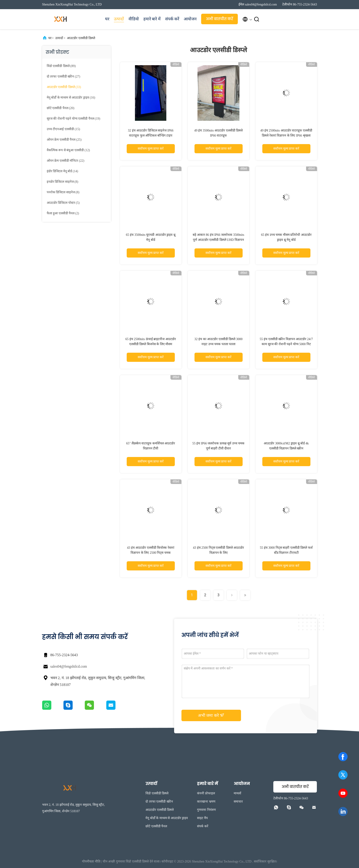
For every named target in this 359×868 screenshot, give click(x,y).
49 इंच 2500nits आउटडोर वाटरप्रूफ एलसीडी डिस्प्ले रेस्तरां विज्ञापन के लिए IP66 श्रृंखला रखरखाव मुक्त (286, 136)
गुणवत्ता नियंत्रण (206, 810)
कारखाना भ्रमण (206, 802)
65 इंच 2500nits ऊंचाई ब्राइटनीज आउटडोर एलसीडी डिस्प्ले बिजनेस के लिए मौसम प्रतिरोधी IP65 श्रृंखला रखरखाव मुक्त (151, 344)
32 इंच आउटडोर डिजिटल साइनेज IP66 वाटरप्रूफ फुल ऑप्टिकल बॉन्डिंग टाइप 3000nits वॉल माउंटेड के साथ (151, 136)
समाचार (238, 802)
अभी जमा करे (211, 715)
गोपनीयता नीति (91, 861)
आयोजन (190, 19)
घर (107, 19)
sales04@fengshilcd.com (69, 666)
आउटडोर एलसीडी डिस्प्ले (81, 38)
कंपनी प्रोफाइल (206, 793)
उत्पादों (119, 19)
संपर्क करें (172, 19)
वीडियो (134, 19)
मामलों (237, 793)
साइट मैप (202, 818)
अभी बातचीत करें (220, 19)
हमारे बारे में (152, 19)
